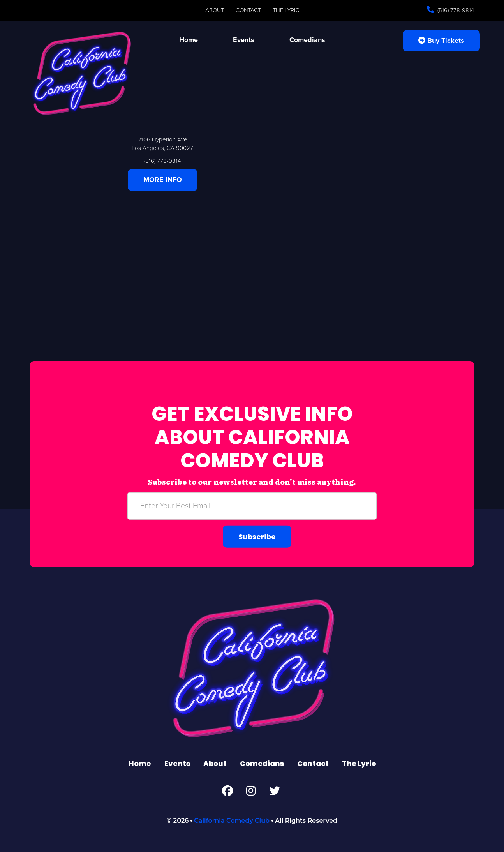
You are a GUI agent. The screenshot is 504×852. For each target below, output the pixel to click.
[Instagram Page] (251, 793)
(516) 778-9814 (455, 10)
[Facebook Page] (227, 793)
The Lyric (286, 10)
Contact (248, 10)
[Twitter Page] (275, 793)
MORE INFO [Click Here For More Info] (163, 180)
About (215, 10)
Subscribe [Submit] (257, 536)
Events (244, 40)
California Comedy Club (232, 821)
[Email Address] (252, 506)
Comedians (307, 40)
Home (189, 40)
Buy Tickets (441, 41)
